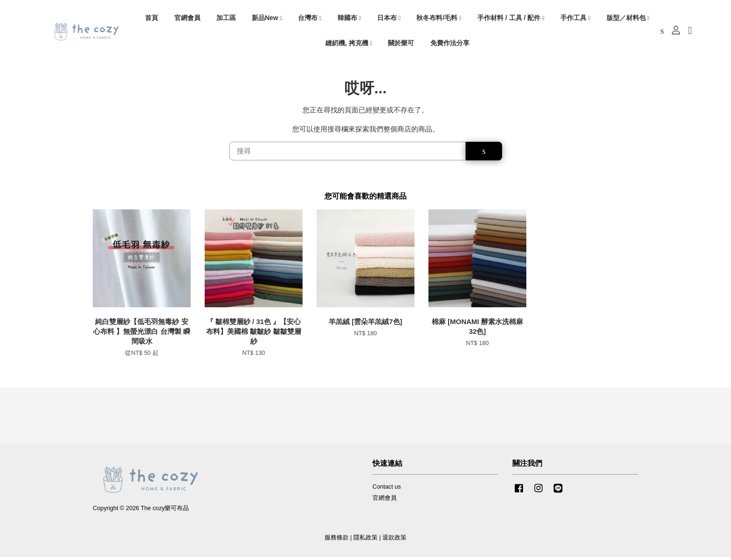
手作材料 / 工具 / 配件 (511, 19)
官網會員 (187, 19)
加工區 (226, 19)
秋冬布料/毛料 (439, 19)
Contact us (387, 490)
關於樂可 (401, 44)
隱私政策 (365, 541)
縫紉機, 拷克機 (349, 44)
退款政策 (394, 541)
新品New (267, 19)
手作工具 (576, 19)
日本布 (389, 19)
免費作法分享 (450, 44)
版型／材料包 (628, 19)
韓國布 (349, 19)
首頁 (152, 19)
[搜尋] (348, 155)
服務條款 (337, 541)
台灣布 (310, 19)
